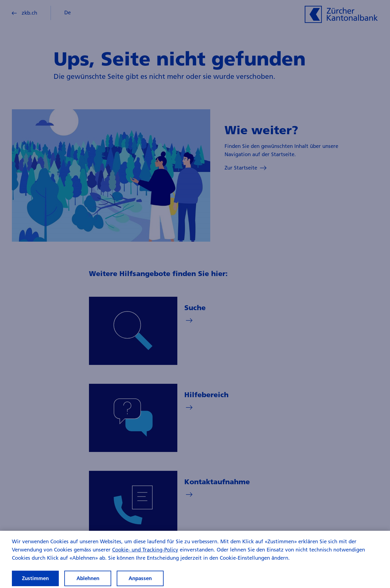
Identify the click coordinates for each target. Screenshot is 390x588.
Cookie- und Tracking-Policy (145, 555)
